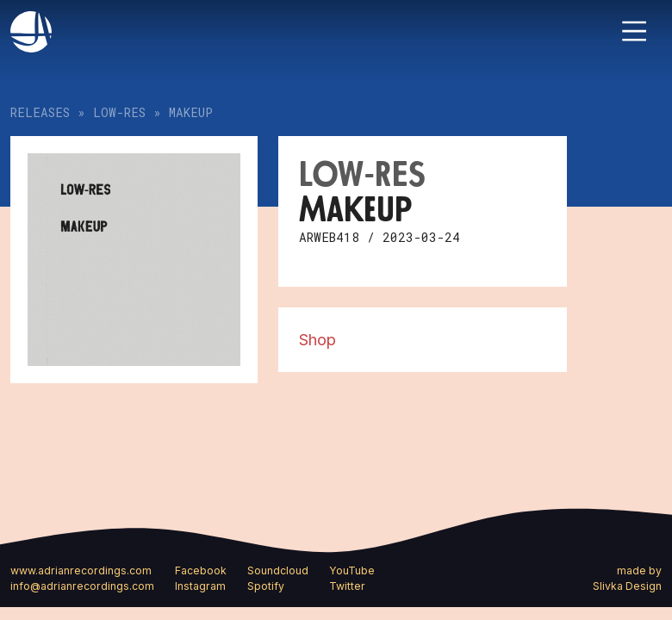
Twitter (347, 586)
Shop (317, 339)
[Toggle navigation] (634, 31)
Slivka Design (627, 586)
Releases (40, 112)
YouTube (352, 570)
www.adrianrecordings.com (81, 570)
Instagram (200, 586)
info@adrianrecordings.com (82, 586)
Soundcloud (278, 570)
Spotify (266, 586)
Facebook (201, 570)
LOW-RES (119, 112)
